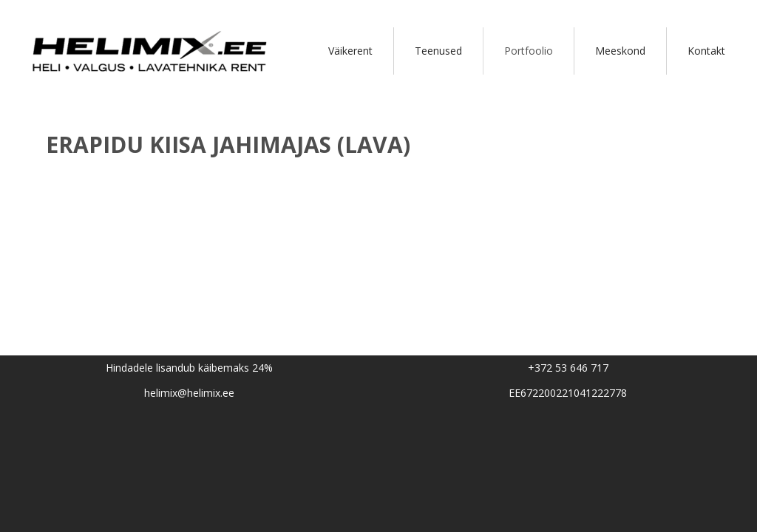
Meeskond (620, 51)
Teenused (438, 51)
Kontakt (706, 51)
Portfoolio (529, 51)
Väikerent (350, 51)
